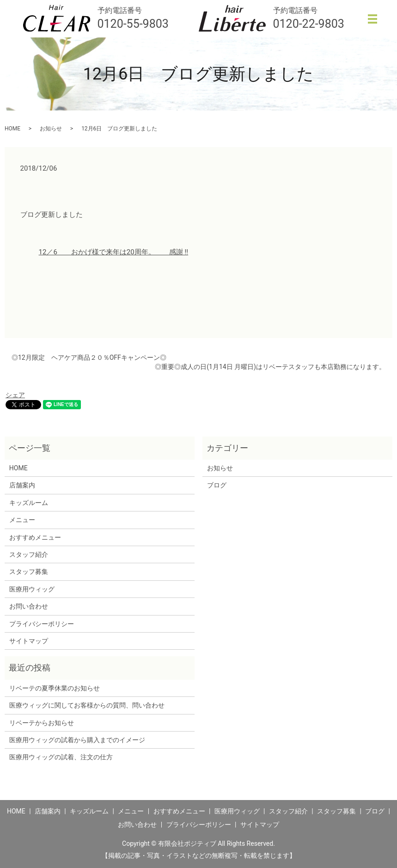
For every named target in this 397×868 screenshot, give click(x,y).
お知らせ (51, 129)
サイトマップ (29, 641)
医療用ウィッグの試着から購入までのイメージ (80, 740)
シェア (15, 395)
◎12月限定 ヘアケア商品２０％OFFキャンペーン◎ (89, 357)
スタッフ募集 (29, 572)
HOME (12, 129)
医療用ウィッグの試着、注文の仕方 (61, 757)
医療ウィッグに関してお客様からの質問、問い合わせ (87, 705)
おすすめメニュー (35, 537)
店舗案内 (22, 485)
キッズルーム (29, 503)
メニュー (22, 520)
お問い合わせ (29, 606)
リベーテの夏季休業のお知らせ (55, 688)
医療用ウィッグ (32, 589)
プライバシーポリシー (42, 624)
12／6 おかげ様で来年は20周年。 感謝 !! (114, 252)
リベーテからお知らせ (42, 723)
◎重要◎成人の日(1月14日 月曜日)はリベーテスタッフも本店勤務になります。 (270, 367)
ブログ (217, 485)
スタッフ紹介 (29, 554)
